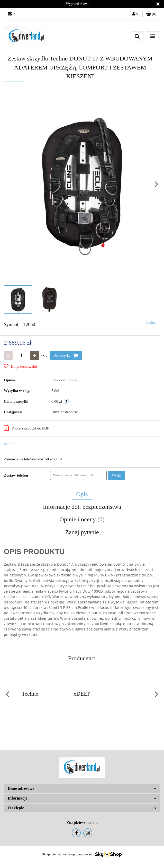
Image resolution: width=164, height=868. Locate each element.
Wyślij (117, 475)
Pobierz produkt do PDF (26, 428)
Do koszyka (66, 355)
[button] (151, 14)
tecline (9, 444)
